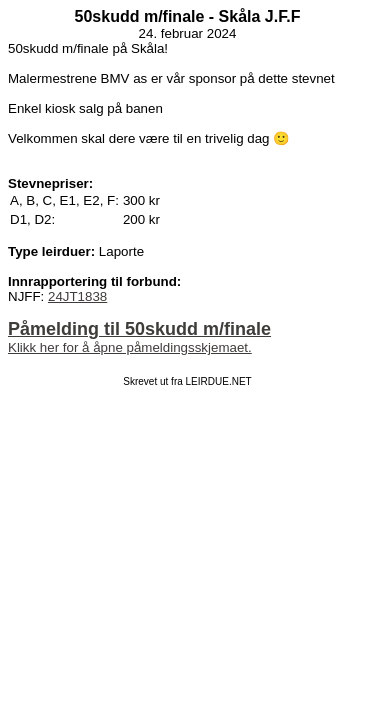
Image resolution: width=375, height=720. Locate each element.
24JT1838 (77, 296)
